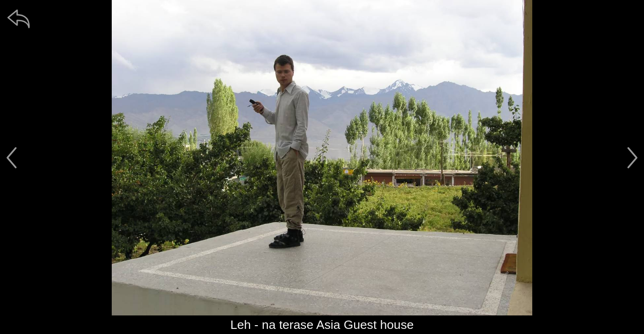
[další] (632, 158)
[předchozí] (12, 158)
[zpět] (19, 19)
